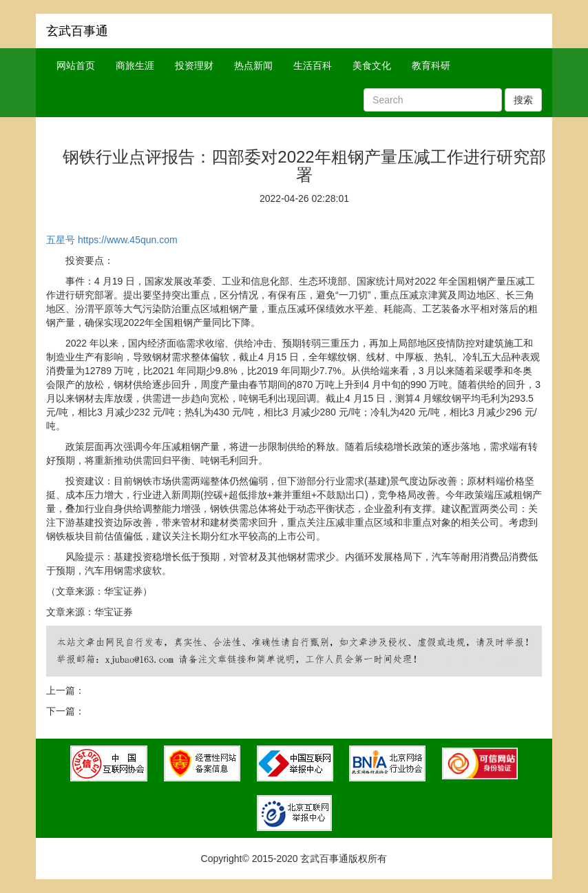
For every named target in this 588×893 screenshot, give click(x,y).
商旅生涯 (135, 65)
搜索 (523, 100)
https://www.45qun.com (128, 240)
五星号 (61, 240)
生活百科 (313, 65)
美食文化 (372, 65)
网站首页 (76, 65)
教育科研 (431, 65)
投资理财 (194, 65)
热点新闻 (253, 65)
